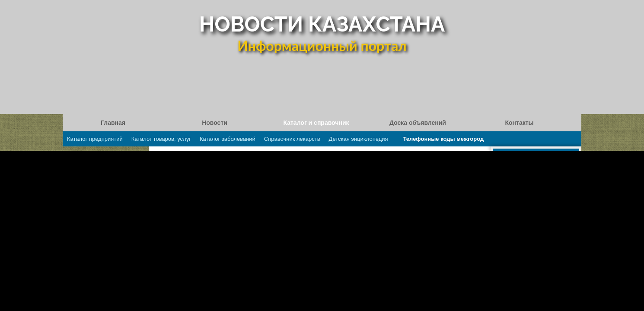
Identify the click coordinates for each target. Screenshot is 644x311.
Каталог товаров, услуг (161, 139)
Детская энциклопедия (359, 139)
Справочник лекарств (292, 139)
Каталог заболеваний (228, 139)
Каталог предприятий (95, 139)
